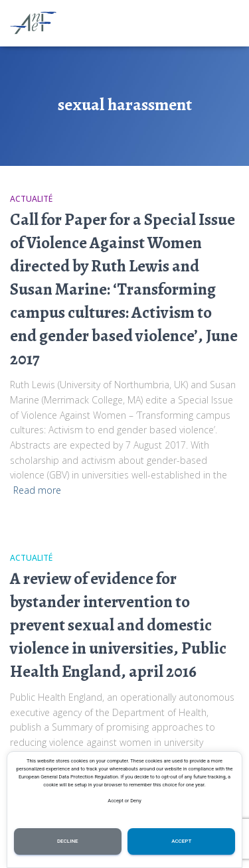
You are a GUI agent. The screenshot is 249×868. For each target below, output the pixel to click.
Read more (37, 490)
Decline (68, 841)
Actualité (31, 199)
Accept (181, 841)
